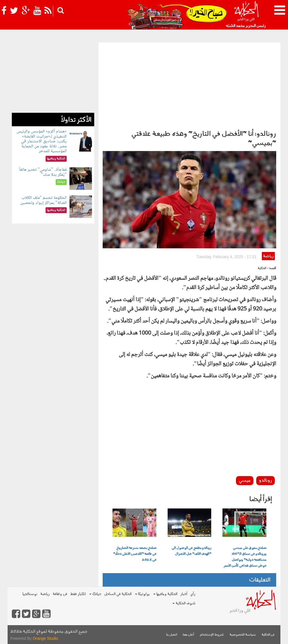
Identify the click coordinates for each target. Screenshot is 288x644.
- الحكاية (263, 268)
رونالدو (265, 481)
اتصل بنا (172, 635)
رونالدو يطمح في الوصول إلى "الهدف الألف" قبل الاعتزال (191, 551)
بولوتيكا (142, 594)
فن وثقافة (60, 594)
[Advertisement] (189, 85)
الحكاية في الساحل (118, 594)
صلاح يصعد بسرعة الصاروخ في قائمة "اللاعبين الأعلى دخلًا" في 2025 (135, 554)
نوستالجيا (30, 594)
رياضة (268, 256)
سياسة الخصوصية (243, 635)
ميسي (245, 481)
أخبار (184, 594)
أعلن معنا (188, 635)
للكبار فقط (78, 594)
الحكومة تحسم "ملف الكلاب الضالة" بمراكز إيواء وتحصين (43, 200)
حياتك (95, 594)
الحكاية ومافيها (165, 594)
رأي (193, 594)
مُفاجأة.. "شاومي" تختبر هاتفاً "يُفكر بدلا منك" (43, 172)
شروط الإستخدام (212, 635)
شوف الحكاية (184, 603)
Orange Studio (45, 638)
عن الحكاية (268, 635)
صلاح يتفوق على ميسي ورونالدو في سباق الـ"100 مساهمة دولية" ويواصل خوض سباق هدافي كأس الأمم (245, 557)
